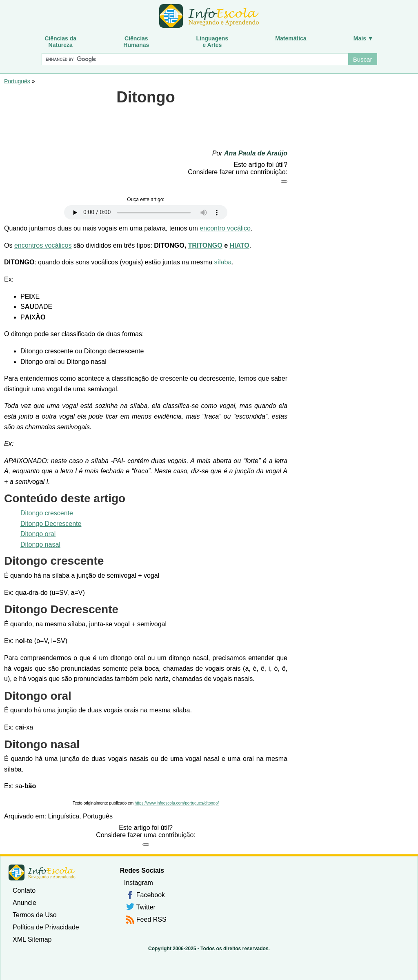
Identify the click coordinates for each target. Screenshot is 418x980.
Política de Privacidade (46, 927)
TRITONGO (205, 245)
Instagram (139, 883)
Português (17, 81)
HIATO (240, 245)
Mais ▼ (364, 38)
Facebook (151, 895)
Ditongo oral (38, 534)
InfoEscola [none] (42, 872)
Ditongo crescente (47, 513)
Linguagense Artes (212, 42)
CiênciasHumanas (136, 42)
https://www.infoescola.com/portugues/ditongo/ (177, 803)
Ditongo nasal (40, 544)
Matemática (291, 38)
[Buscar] (195, 59)
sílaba (223, 262)
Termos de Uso (35, 915)
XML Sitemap (32, 939)
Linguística (64, 816)
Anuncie (24, 903)
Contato (24, 890)
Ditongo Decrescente (51, 524)
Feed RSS (151, 919)
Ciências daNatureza (60, 42)
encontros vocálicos (43, 245)
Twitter (146, 907)
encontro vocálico (225, 228)
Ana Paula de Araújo (256, 153)
